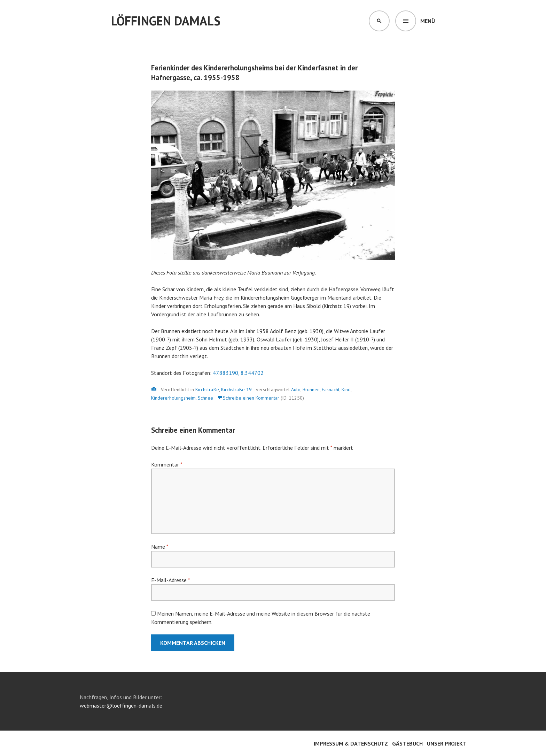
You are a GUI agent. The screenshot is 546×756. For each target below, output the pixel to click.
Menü (428, 21)
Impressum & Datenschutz (351, 743)
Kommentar (167, 464)
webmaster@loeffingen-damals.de (121, 705)
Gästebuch (407, 743)
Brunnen (311, 389)
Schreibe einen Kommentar (251, 398)
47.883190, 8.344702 (238, 373)
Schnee (205, 398)
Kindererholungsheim (173, 398)
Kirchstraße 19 (236, 389)
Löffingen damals (166, 21)
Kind (346, 389)
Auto (296, 389)
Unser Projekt (447, 743)
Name (160, 547)
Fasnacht (331, 389)
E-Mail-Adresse (170, 580)
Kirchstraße (207, 389)
